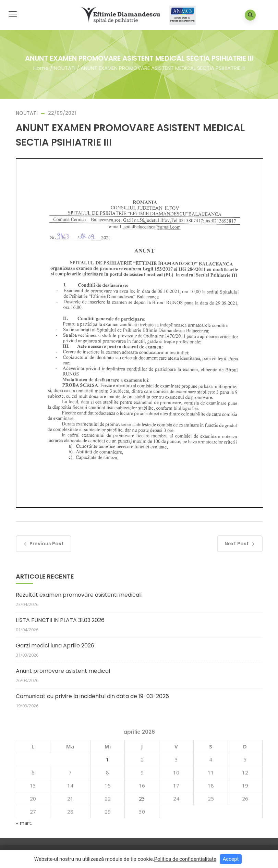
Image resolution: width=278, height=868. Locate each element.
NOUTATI (65, 68)
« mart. (24, 823)
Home (41, 68)
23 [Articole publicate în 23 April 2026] (142, 798)
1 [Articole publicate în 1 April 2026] (107, 759)
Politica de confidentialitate (185, 859)
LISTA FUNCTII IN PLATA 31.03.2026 (60, 620)
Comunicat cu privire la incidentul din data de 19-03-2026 (92, 696)
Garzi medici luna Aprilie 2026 (55, 646)
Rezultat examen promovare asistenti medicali (79, 595)
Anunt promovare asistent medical (63, 671)
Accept (231, 859)
